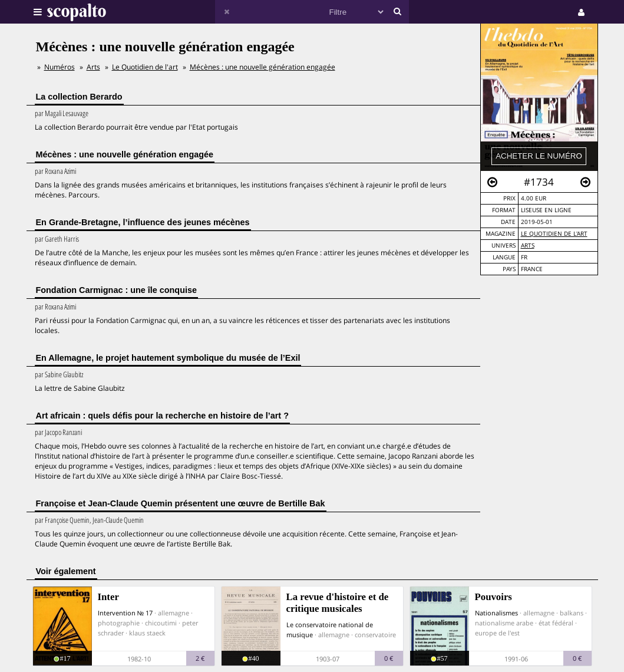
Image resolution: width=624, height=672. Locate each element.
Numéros (60, 67)
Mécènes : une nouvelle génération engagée (263, 67)
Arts (528, 246)
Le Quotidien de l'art (554, 234)
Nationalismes (496, 613)
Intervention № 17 (126, 613)
